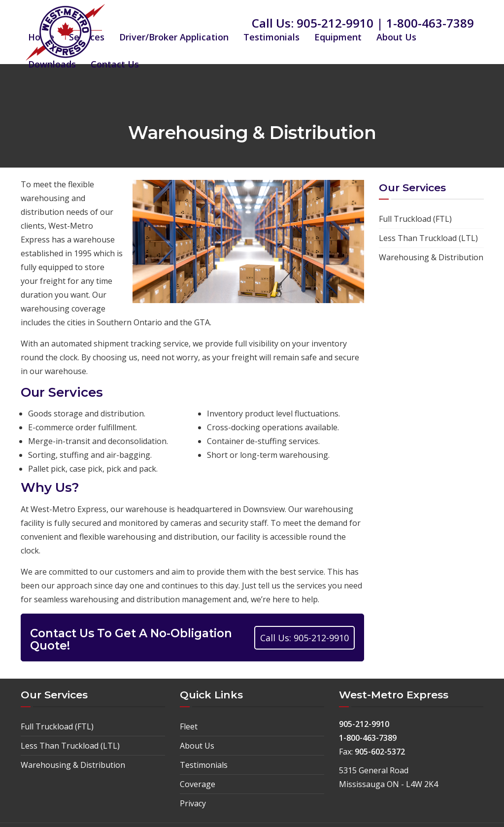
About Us (396, 37)
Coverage (198, 784)
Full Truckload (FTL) (415, 219)
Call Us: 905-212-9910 (304, 638)
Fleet (189, 726)
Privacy (193, 803)
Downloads (52, 64)
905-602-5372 (380, 752)
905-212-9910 (335, 23)
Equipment (338, 37)
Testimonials (271, 37)
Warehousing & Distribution (431, 257)
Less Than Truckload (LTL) (428, 238)
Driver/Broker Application (174, 37)
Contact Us (115, 64)
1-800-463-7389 (430, 23)
